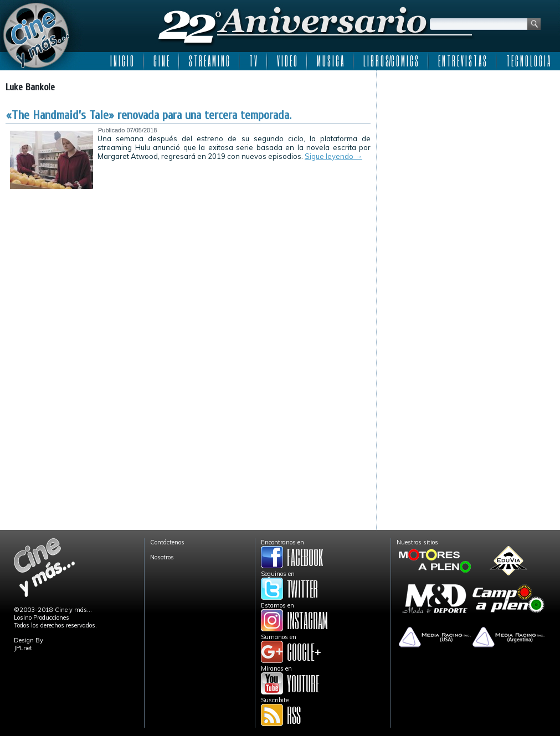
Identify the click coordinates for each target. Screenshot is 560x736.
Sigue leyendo (333, 156)
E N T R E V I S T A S (462, 61)
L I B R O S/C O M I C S (391, 61)
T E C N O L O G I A (528, 61)
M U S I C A (330, 61)
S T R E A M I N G (209, 61)
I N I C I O (122, 61)
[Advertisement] (468, 145)
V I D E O (287, 61)
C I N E (161, 61)
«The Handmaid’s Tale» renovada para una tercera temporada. (149, 115)
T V (253, 61)
